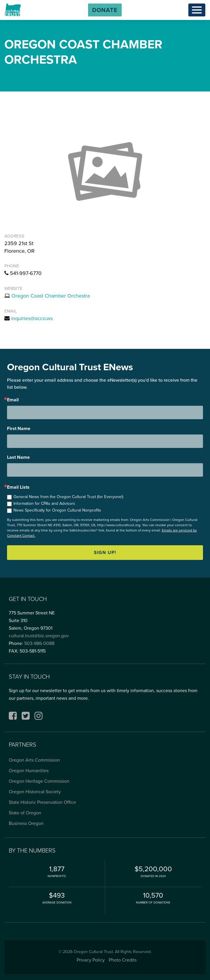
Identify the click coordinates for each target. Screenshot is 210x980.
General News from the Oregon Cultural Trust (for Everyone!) (68, 497)
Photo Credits (123, 960)
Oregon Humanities (29, 771)
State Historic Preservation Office (42, 802)
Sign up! (105, 552)
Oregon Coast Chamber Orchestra (51, 296)
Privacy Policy (91, 960)
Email (13, 400)
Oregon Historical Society (35, 792)
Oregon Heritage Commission (39, 781)
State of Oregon (25, 813)
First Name (19, 429)
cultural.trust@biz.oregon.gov (39, 636)
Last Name (18, 457)
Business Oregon (26, 823)
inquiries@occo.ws (32, 318)
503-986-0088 (39, 643)
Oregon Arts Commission (34, 760)
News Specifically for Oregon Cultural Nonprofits (57, 510)
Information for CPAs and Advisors (44, 503)
